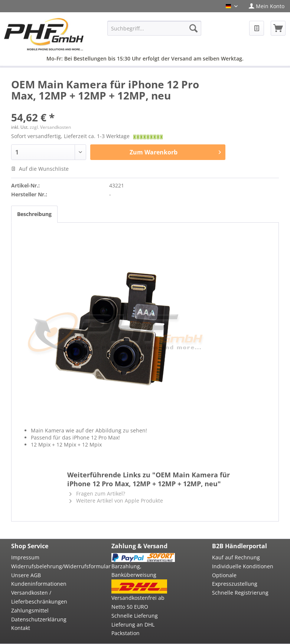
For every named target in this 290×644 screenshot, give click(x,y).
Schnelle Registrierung (240, 593)
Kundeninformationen (39, 584)
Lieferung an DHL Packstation (133, 629)
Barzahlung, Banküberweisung (134, 571)
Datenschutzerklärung (39, 619)
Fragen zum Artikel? (97, 493)
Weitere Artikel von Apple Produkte (116, 501)
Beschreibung (34, 214)
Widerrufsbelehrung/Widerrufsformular (43, 566)
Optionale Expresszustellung (235, 580)
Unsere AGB (26, 575)
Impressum (25, 557)
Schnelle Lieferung (135, 616)
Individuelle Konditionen (243, 566)
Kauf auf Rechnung (236, 557)
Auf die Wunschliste (40, 169)
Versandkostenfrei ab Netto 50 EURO (138, 602)
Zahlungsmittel (30, 610)
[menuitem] (267, 6)
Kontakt (21, 628)
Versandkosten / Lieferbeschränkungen (39, 597)
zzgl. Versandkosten (50, 127)
